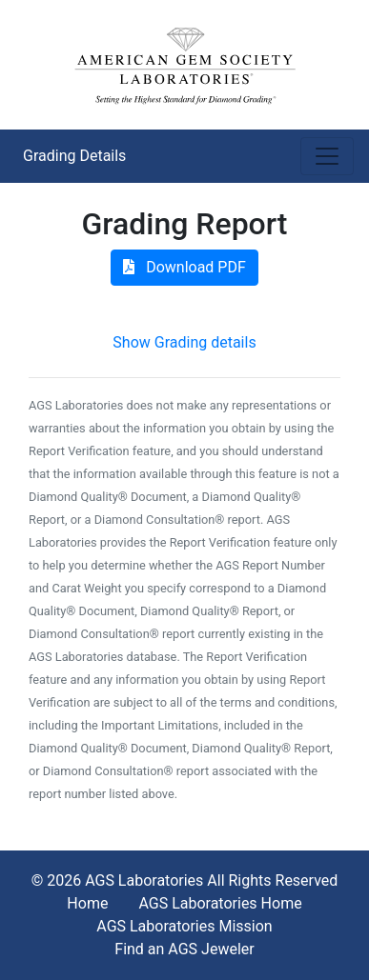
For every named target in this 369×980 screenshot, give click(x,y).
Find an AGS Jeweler (184, 949)
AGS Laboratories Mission (184, 926)
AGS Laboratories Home (220, 903)
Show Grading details (184, 342)
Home (87, 903)
